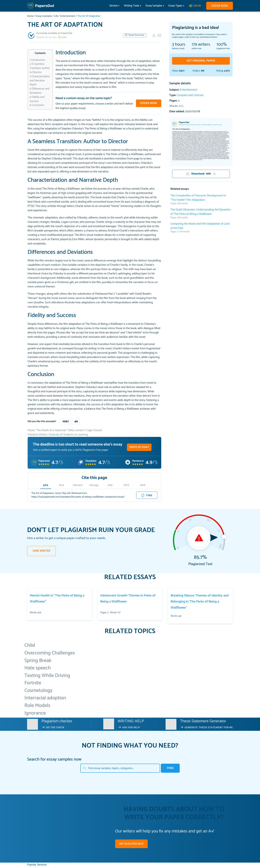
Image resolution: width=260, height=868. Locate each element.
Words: (176, 106)
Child (30, 645)
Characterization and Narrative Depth (40, 81)
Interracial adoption (45, 698)
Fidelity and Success (37, 99)
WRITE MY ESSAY (139, 447)
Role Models (37, 706)
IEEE (127, 485)
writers (201, 45)
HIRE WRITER (41, 551)
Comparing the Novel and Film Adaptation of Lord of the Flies (200, 226)
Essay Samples (153, 6)
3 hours (179, 45)
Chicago (94, 485)
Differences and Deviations (40, 91)
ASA (111, 485)
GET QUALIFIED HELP (131, 844)
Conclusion (37, 105)
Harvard (78, 485)
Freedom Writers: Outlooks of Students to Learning (58, 435)
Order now (219, 6)
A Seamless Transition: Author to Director (40, 68)
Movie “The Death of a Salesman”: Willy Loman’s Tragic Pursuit (65, 430)
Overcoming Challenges (50, 653)
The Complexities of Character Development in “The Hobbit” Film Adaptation (198, 198)
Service (113, 6)
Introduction (37, 60)
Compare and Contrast (190, 95)
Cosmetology (38, 691)
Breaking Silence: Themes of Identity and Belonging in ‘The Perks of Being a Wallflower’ (200, 602)
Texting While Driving (47, 676)
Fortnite (33, 683)
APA (46, 485)
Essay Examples (44, 16)
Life (56, 16)
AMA (143, 485)
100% (222, 45)
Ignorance (35, 713)
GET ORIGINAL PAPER (201, 61)
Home (30, 16)
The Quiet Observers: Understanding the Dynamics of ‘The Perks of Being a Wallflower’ (201, 212)
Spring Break (38, 661)
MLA (62, 485)
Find (170, 768)
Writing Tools (131, 6)
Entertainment (68, 16)
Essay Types (174, 6)
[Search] (120, 768)
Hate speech (38, 668)
